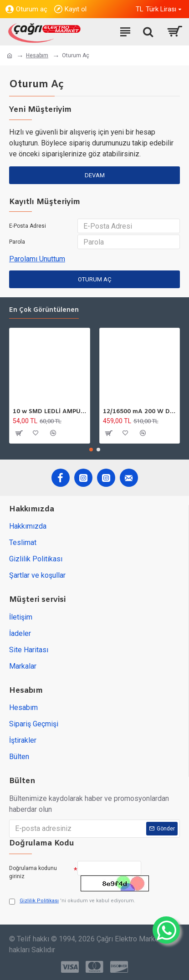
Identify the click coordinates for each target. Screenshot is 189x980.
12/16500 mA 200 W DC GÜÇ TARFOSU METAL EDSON (140, 412)
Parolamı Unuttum (37, 259)
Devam (95, 175)
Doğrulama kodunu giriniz (33, 872)
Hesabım (37, 55)
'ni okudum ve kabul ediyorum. (72, 901)
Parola (17, 242)
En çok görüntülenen (44, 310)
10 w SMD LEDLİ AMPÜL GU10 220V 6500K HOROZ (50, 412)
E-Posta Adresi (28, 226)
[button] (91, 450)
